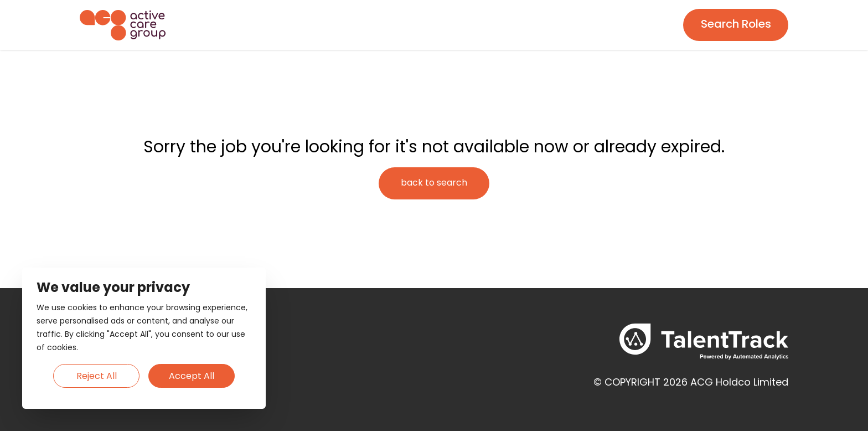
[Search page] (736, 25)
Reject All (97, 377)
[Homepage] (123, 25)
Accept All (192, 377)
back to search (434, 183)
